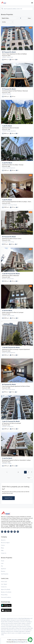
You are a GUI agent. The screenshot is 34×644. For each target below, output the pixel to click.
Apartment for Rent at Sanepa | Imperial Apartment (16, 349)
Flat (2, 566)
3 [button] (32, 472)
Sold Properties (5, 574)
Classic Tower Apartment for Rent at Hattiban (14, 54)
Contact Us (4, 553)
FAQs (2, 551)
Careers (3, 545)
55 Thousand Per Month (9, 52)
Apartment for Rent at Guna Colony (12, 239)
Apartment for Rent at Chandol (10, 128)
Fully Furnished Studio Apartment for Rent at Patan (16, 386)
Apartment (3, 569)
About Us (3, 540)
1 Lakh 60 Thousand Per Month (11, 274)
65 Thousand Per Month (9, 237)
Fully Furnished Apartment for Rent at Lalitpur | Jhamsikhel (17, 202)
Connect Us (4, 587)
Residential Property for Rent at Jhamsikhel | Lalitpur (16, 460)
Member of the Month (6, 592)
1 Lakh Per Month (7, 126)
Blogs (2, 548)
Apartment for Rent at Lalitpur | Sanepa (13, 165)
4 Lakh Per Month (7, 311)
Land (2, 563)
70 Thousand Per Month (9, 89)
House (3, 561)
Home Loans (4, 582)
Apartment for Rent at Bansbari (11, 276)
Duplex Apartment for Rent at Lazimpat (13, 312)
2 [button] (29, 472)
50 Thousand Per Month (9, 384)
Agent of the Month (6, 589)
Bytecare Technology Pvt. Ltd (21, 642)
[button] (7, 472)
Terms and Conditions (6, 597)
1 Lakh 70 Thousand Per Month (11, 421)
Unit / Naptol (4, 584)
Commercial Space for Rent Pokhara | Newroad (15, 91)
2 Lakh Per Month (7, 163)
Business (3, 571)
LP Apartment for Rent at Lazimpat (11, 423)
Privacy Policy (4, 595)
